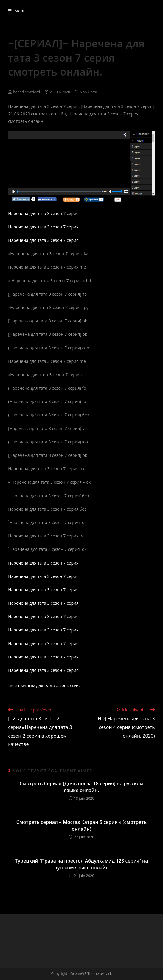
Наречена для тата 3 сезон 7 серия (43, 213)
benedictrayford (27, 92)
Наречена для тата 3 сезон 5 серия (49, 686)
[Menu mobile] (17, 11)
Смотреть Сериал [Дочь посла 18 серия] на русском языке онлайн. (82, 787)
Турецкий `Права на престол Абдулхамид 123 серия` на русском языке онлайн (81, 864)
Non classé (89, 92)
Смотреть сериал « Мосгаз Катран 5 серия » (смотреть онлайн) (81, 825)
